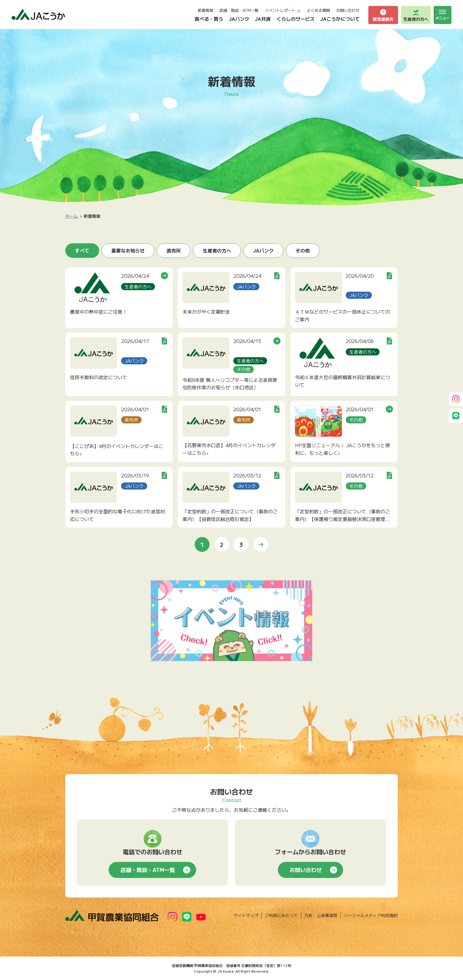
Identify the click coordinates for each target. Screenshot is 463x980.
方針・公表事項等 (321, 915)
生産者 (416, 15)
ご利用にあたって (281, 915)
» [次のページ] (261, 544)
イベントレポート (283, 10)
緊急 (383, 15)
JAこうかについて (340, 19)
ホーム (72, 216)
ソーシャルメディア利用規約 (371, 915)
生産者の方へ (217, 250)
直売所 (174, 250)
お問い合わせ (348, 10)
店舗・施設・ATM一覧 (239, 10)
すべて (82, 250)
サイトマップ (246, 915)
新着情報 (205, 10)
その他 (303, 250)
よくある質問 (318, 10)
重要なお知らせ (128, 250)
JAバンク (239, 19)
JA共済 (263, 19)
